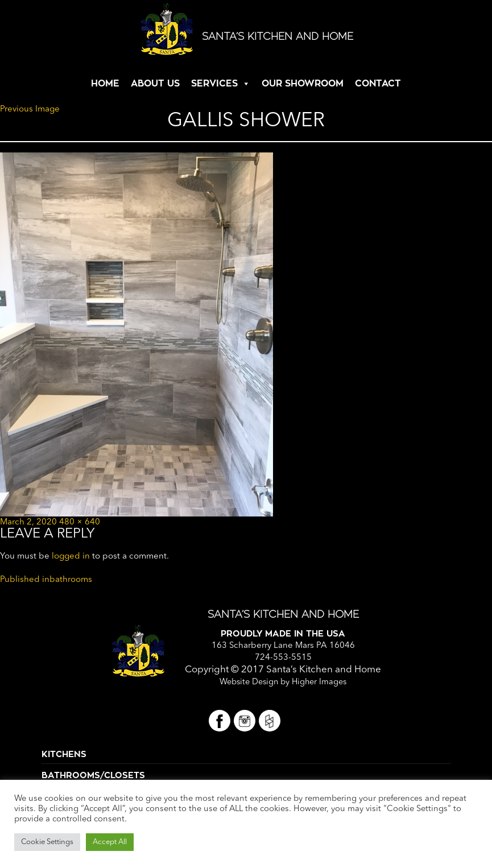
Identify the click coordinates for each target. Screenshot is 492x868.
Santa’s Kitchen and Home (278, 36)
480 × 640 (80, 522)
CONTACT (378, 84)
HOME (105, 84)
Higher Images (319, 682)
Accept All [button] (110, 842)
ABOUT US (155, 84)
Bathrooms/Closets (93, 776)
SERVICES (214, 84)
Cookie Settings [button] (47, 842)
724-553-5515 (283, 658)
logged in (71, 557)
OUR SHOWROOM (303, 84)
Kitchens (64, 755)
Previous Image (30, 109)
